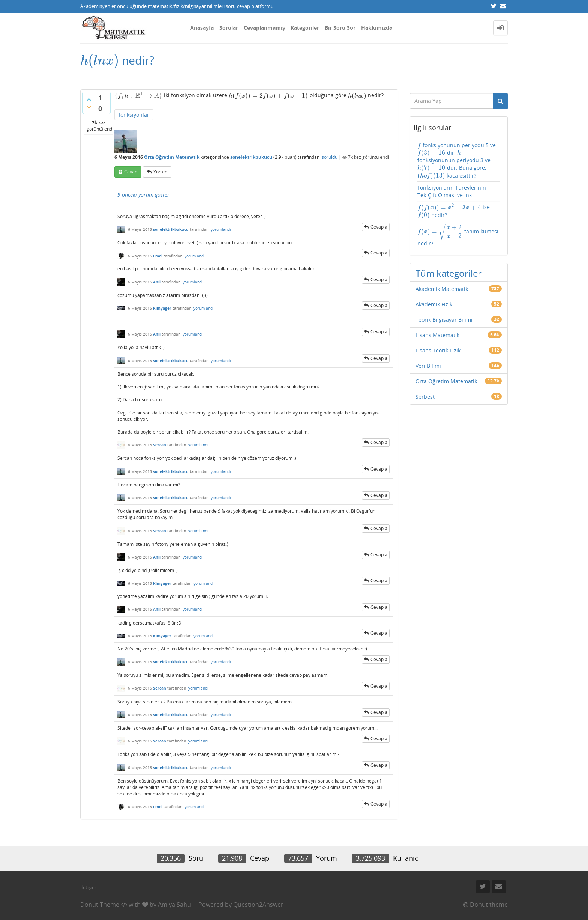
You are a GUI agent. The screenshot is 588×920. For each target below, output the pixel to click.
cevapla (379, 227)
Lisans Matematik (437, 335)
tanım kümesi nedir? (458, 235)
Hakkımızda (377, 28)
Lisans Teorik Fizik (438, 350)
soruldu (330, 157)
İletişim (88, 887)
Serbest (425, 397)
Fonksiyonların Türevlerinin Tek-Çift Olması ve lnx (452, 191)
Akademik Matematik (442, 289)
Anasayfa (202, 28)
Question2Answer (258, 905)
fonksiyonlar (134, 115)
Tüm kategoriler (448, 273)
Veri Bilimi (428, 366)
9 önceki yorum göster (143, 195)
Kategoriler (305, 28)
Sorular (229, 28)
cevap (131, 172)
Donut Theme (100, 905)
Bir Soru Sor (340, 28)
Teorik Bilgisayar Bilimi (444, 320)
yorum (160, 172)
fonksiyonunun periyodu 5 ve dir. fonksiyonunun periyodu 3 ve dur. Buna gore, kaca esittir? (457, 160)
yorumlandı (221, 229)
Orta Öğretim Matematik (172, 157)
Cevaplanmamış (264, 28)
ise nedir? (454, 211)
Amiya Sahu (174, 905)
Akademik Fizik (434, 304)
